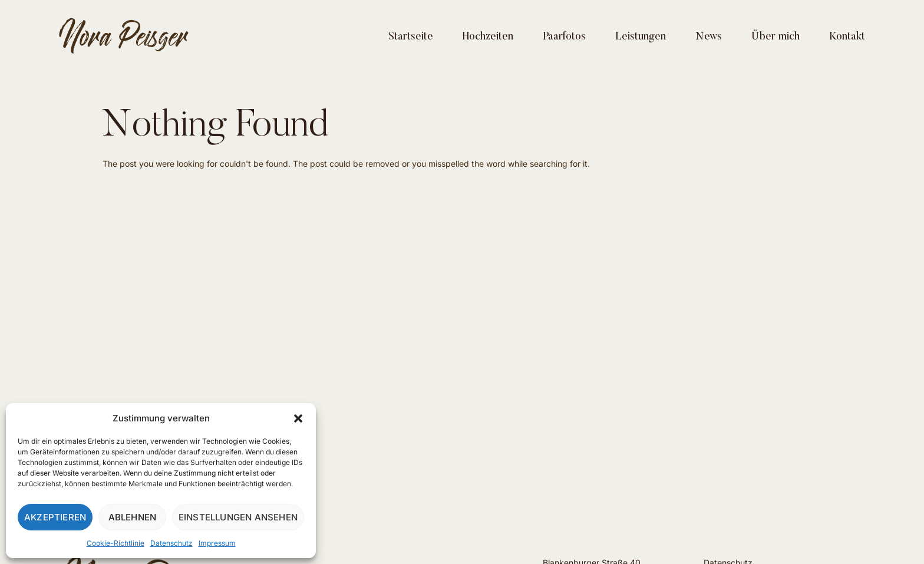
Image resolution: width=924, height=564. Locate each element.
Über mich (775, 37)
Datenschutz (171, 543)
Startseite (411, 37)
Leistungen (641, 37)
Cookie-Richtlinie (115, 543)
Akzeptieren (55, 517)
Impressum (217, 543)
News (709, 37)
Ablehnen (133, 517)
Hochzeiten (488, 37)
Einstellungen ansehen (238, 517)
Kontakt (847, 37)
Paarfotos (564, 37)
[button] (298, 418)
